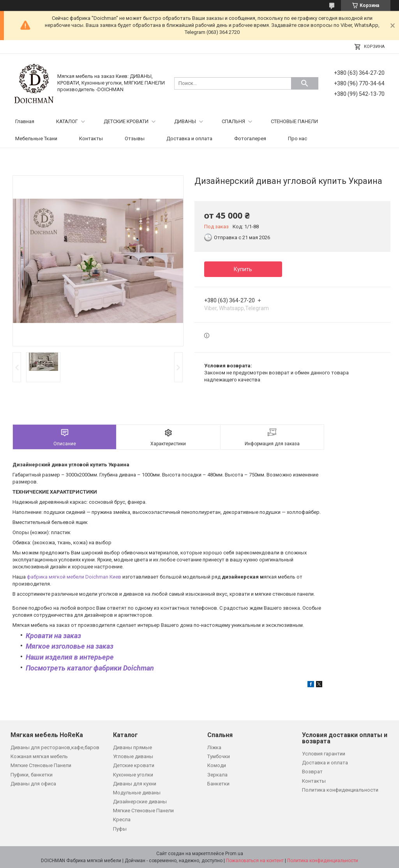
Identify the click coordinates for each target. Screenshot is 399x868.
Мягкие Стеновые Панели (41, 765)
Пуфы (120, 829)
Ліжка (214, 747)
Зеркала (217, 775)
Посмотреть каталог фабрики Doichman (90, 668)
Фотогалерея (250, 138)
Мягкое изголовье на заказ (70, 646)
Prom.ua (234, 854)
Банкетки (218, 784)
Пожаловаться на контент (255, 861)
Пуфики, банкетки (32, 775)
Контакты (91, 138)
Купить (243, 269)
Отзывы (135, 138)
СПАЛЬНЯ (233, 121)
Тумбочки (219, 756)
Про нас (297, 138)
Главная (25, 121)
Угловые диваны (133, 756)
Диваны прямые (132, 747)
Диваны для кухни (135, 784)
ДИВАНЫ (185, 121)
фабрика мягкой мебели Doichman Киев (74, 577)
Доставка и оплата (189, 138)
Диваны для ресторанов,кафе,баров (55, 747)
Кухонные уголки (133, 775)
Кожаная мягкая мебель (39, 756)
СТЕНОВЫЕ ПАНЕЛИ (294, 121)
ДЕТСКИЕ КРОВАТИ (126, 121)
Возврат (312, 772)
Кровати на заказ (53, 636)
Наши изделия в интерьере (70, 657)
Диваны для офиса (33, 784)
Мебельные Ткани (36, 138)
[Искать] (305, 83)
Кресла (122, 819)
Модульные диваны (137, 793)
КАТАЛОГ (67, 121)
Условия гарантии (324, 754)
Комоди (217, 765)
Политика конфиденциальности (340, 790)
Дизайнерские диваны (140, 802)
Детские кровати (134, 765)
